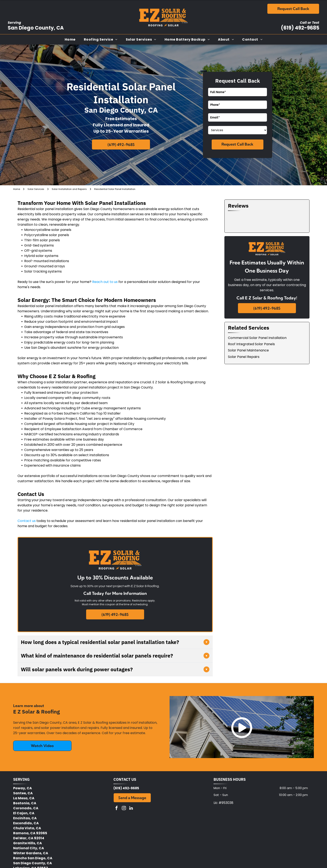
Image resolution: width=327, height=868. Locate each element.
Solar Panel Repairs (244, 357)
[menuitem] (70, 39)
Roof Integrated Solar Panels (251, 344)
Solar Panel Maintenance (248, 350)
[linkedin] (131, 809)
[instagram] (124, 809)
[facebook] (117, 809)
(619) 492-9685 (300, 28)
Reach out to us (105, 282)
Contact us (27, 521)
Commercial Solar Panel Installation (257, 338)
